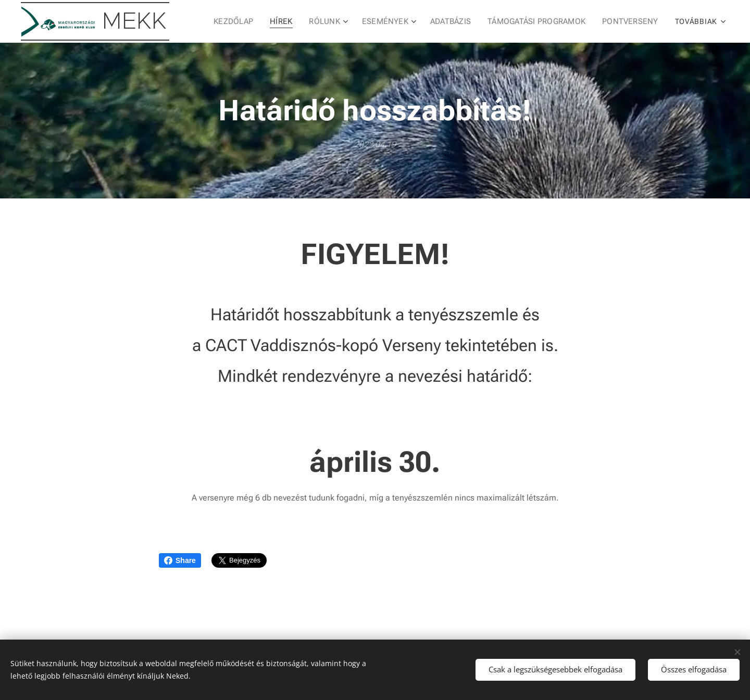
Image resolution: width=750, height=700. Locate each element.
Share (180, 560)
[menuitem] (241, 21)
